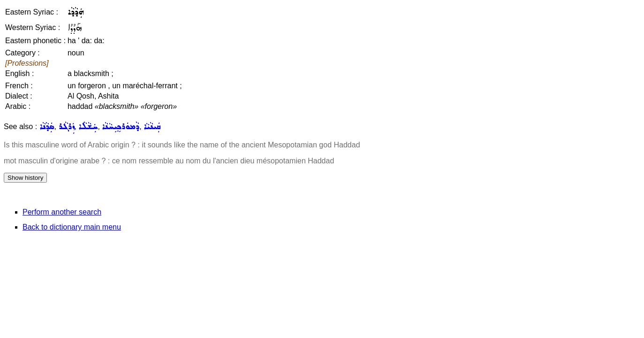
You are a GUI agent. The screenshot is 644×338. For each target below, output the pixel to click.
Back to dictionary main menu (72, 227)
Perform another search (62, 212)
